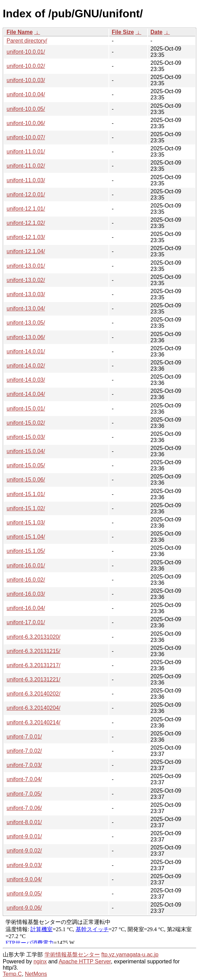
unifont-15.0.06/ (26, 480)
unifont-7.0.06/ (24, 808)
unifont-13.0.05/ (26, 323)
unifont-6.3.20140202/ (34, 694)
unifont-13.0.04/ (26, 308)
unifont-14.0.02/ (26, 366)
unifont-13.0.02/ (26, 280)
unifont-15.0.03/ (26, 437)
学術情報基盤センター (72, 955)
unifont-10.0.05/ (26, 109)
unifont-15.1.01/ (26, 494)
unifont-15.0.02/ (26, 423)
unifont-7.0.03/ (24, 765)
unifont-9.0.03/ (24, 865)
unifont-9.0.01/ (24, 836)
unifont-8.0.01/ (24, 822)
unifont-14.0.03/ (26, 380)
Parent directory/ (27, 41)
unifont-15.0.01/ (26, 409)
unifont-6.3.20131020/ (34, 637)
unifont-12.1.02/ (26, 223)
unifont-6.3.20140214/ (34, 722)
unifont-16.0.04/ (26, 608)
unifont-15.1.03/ (26, 523)
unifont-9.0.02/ (24, 851)
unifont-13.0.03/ (26, 294)
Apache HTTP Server (85, 961)
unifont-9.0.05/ (24, 894)
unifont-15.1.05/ (26, 551)
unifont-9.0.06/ (24, 908)
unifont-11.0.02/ (26, 166)
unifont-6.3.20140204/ (34, 708)
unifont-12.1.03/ (26, 237)
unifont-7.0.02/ (24, 751)
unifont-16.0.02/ (26, 580)
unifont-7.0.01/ (24, 737)
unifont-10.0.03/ (26, 80)
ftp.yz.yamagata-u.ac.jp (130, 955)
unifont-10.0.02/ (26, 66)
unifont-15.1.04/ (26, 537)
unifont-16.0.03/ (26, 594)
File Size (123, 32)
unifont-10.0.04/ (26, 94)
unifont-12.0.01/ (26, 195)
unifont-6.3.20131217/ (34, 665)
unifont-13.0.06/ (26, 337)
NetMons (36, 974)
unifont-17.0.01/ (26, 622)
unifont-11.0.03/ (26, 180)
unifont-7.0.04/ (24, 779)
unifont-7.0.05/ (24, 794)
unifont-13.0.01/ (26, 266)
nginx (40, 961)
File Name (20, 32)
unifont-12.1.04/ (26, 251)
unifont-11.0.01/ (26, 152)
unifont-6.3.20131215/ (34, 651)
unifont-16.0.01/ (26, 566)
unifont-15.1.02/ (26, 508)
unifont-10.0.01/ (26, 52)
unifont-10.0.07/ (26, 137)
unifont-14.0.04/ (26, 394)
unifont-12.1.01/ (26, 209)
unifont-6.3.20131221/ (34, 679)
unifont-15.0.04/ (26, 451)
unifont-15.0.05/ (26, 465)
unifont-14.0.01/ (26, 351)
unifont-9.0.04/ (24, 879)
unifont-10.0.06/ (26, 123)
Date (157, 32)
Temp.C (12, 974)
